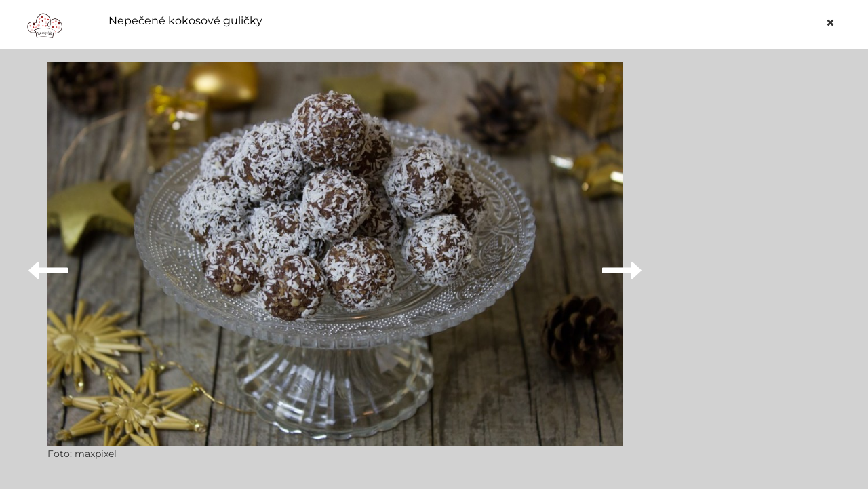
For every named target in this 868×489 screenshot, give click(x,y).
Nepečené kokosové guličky (185, 21)
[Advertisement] (755, 266)
